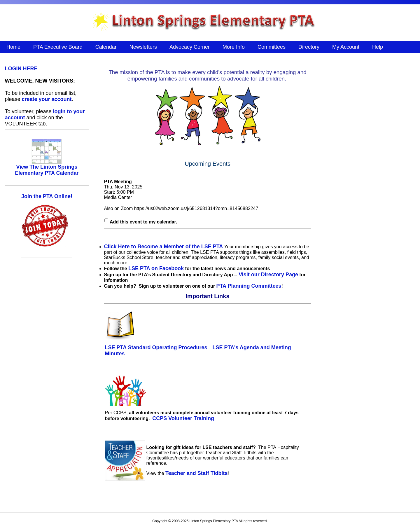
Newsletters (143, 47)
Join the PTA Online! (47, 196)
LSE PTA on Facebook (156, 268)
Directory (309, 47)
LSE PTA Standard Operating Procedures (156, 347)
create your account (47, 99)
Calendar (106, 47)
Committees (272, 47)
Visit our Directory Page (268, 275)
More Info (234, 47)
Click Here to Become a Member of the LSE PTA (164, 247)
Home (13, 47)
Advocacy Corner (190, 47)
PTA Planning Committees (249, 286)
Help (378, 47)
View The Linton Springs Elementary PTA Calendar (47, 168)
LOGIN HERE (21, 69)
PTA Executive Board (58, 47)
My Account (346, 47)
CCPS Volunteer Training (183, 418)
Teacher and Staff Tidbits (196, 473)
